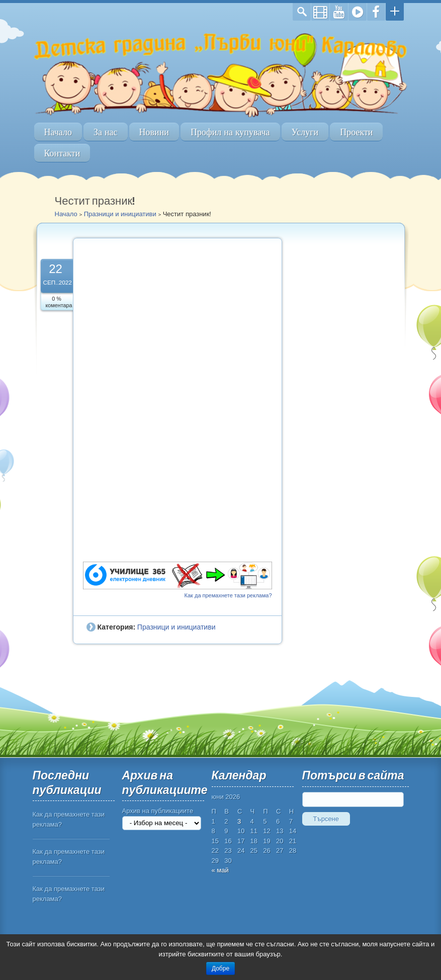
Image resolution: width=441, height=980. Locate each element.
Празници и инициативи (120, 214)
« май (220, 870)
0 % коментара (59, 302)
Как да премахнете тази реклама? (228, 595)
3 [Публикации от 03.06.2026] (239, 821)
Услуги (305, 132)
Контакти (62, 153)
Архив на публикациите (158, 811)
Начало (58, 132)
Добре (220, 968)
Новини (154, 132)
